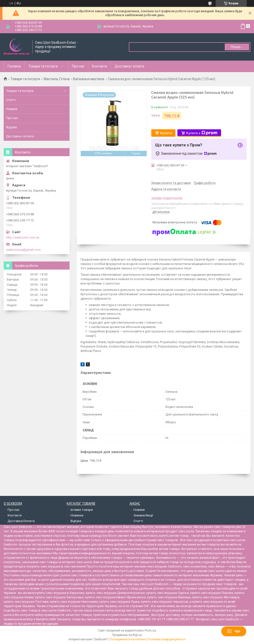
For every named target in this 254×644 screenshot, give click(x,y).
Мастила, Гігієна (57, 79)
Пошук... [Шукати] (237, 47)
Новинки (77, 515)
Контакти (100, 66)
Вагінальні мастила (89, 79)
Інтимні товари (82, 510)
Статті (11, 100)
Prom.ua (150, 631)
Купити (166, 133)
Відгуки (11, 127)
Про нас (78, 66)
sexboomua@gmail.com (23, 250)
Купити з (202, 133)
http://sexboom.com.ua (23, 237)
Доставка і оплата (129, 66)
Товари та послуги (43, 66)
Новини (12, 109)
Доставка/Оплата (21, 521)
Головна (14, 66)
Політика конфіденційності (167, 639)
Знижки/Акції (143, 515)
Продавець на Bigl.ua (127, 635)
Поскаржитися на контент (128, 639)
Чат (234, 631)
